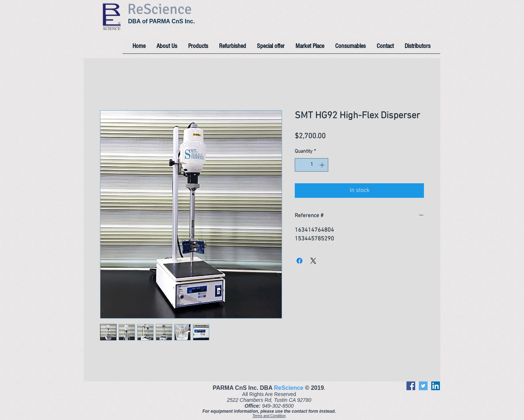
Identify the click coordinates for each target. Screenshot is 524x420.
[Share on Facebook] (299, 261)
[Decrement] (300, 165)
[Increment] (323, 165)
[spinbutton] (311, 165)
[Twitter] (423, 386)
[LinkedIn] (436, 386)
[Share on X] (313, 261)
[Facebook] (411, 386)
